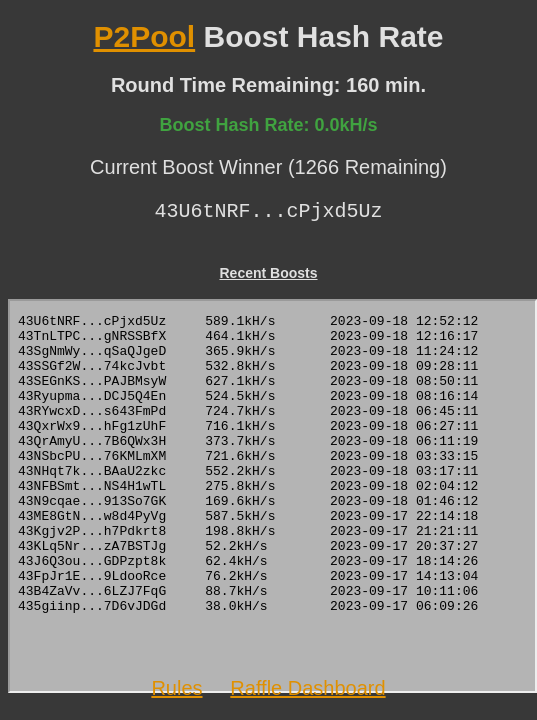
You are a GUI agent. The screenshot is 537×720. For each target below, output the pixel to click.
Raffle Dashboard (307, 688)
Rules (176, 688)
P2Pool (144, 36)
